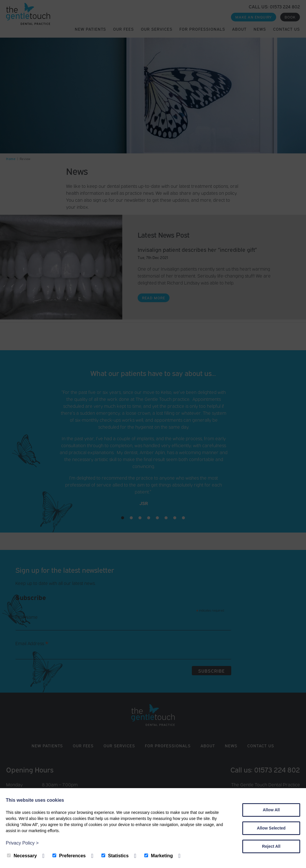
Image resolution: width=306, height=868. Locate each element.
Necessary (22, 856)
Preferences (69, 856)
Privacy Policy (22, 843)
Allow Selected (271, 828)
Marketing (159, 856)
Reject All (271, 846)
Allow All (271, 810)
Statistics (115, 856)
